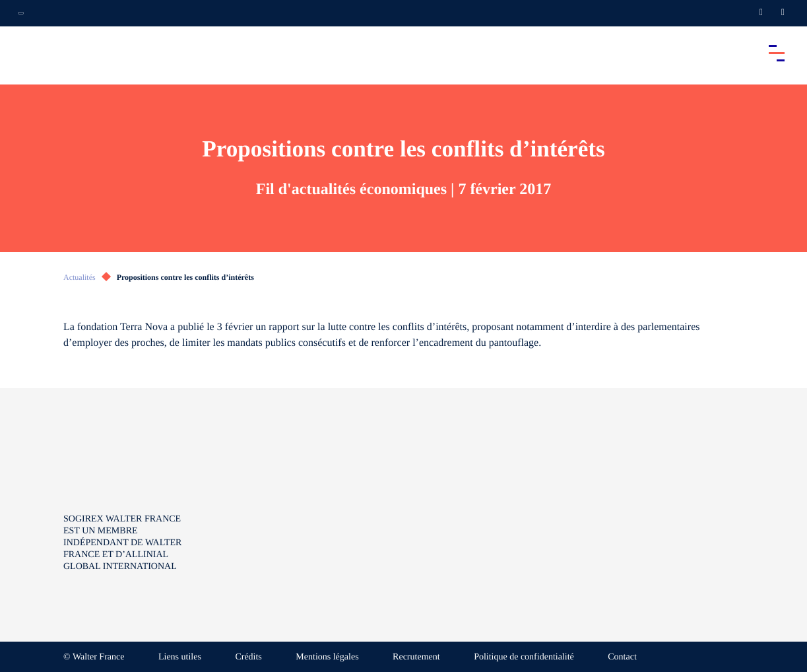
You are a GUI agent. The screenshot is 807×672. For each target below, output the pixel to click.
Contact (622, 657)
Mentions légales (327, 657)
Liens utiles (180, 657)
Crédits (248, 657)
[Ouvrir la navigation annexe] (21, 13)
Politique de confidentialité (524, 657)
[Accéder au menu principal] (777, 53)
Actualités (80, 277)
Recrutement (416, 657)
